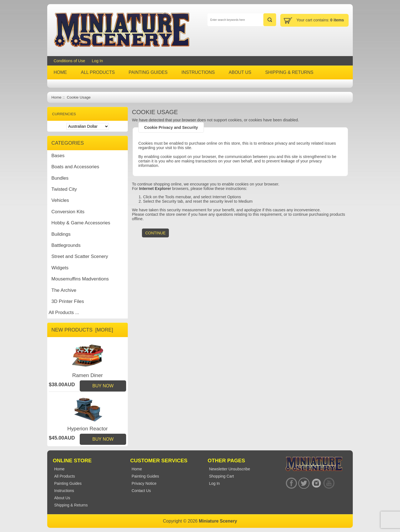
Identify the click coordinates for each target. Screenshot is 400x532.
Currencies (64, 114)
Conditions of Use (69, 61)
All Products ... (64, 313)
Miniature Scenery (218, 521)
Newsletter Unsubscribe (229, 469)
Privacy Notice (144, 483)
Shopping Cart (221, 476)
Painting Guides (145, 476)
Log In (97, 61)
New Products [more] (82, 330)
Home (56, 97)
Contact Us (141, 491)
